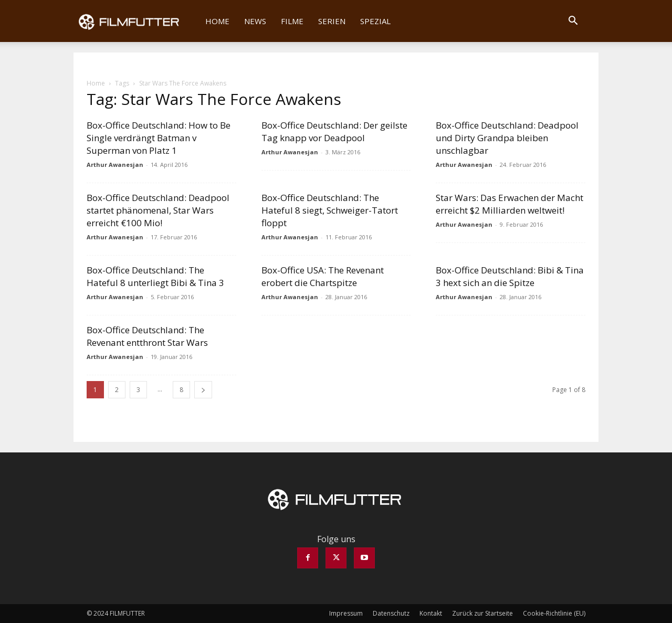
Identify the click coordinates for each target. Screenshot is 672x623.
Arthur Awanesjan (115, 165)
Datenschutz (391, 613)
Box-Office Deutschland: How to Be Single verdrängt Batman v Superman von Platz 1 (159, 138)
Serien (332, 21)
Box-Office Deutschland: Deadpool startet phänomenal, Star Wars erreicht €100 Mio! (158, 210)
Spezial (375, 21)
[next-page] (203, 390)
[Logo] (136, 21)
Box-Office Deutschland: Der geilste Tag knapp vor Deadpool (334, 131)
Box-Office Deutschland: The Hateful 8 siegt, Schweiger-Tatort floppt (330, 210)
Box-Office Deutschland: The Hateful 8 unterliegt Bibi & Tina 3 (155, 276)
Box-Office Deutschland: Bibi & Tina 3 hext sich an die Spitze (510, 276)
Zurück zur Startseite (482, 613)
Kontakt (431, 613)
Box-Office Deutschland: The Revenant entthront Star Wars (147, 336)
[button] (573, 22)
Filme (292, 21)
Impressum (346, 613)
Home (217, 21)
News (255, 21)
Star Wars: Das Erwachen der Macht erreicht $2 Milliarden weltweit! (510, 204)
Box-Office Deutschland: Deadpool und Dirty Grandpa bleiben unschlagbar (507, 138)
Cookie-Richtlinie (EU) (554, 613)
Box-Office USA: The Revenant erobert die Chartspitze (323, 276)
